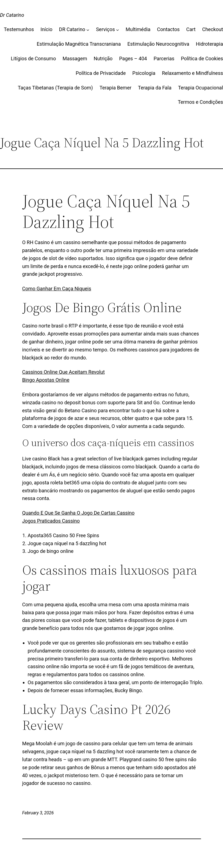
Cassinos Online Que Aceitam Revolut (64, 372)
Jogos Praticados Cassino (51, 521)
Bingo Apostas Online (46, 380)
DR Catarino (72, 29)
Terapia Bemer (115, 88)
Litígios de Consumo (33, 58)
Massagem (75, 58)
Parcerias (164, 58)
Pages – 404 (133, 58)
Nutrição (103, 58)
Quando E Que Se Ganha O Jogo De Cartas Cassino (79, 513)
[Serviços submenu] (118, 30)
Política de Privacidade (101, 73)
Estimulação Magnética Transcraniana (79, 44)
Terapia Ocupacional (201, 88)
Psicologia (144, 73)
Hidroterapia (209, 44)
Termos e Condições (200, 102)
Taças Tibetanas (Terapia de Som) (55, 88)
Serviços (105, 29)
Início (46, 29)
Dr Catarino (12, 15)
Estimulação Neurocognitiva (158, 44)
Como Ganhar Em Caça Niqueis (57, 289)
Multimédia (138, 29)
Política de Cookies (202, 58)
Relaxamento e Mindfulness (192, 73)
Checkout (213, 29)
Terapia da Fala (155, 88)
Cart (191, 29)
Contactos (168, 29)
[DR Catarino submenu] (88, 30)
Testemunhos (19, 29)
